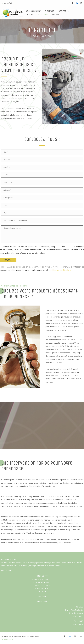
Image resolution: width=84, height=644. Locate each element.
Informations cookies (33, 636)
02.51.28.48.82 (8, 3)
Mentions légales (6, 636)
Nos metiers (64, 11)
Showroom (50, 11)
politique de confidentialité (61, 270)
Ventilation (42, 591)
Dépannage (43, 15)
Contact (56, 15)
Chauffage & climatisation (42, 582)
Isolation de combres (42, 585)
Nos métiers (42, 576)
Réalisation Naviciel (7, 640)
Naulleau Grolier (33, 11)
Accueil (36, 36)
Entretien (30, 15)
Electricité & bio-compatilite (42, 579)
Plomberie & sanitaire (42, 588)
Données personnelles (19, 636)
